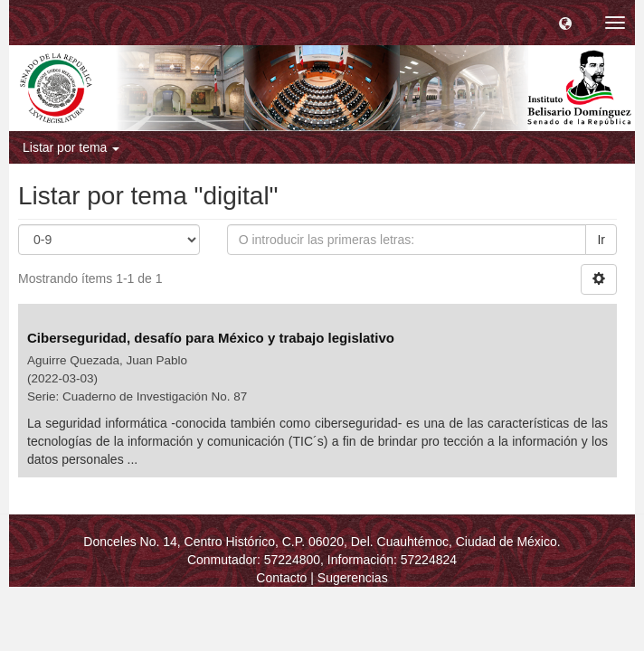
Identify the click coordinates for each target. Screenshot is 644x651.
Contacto (281, 578)
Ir (601, 240)
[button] (565, 23)
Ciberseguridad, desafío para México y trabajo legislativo (211, 338)
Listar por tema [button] (71, 147)
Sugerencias (353, 578)
